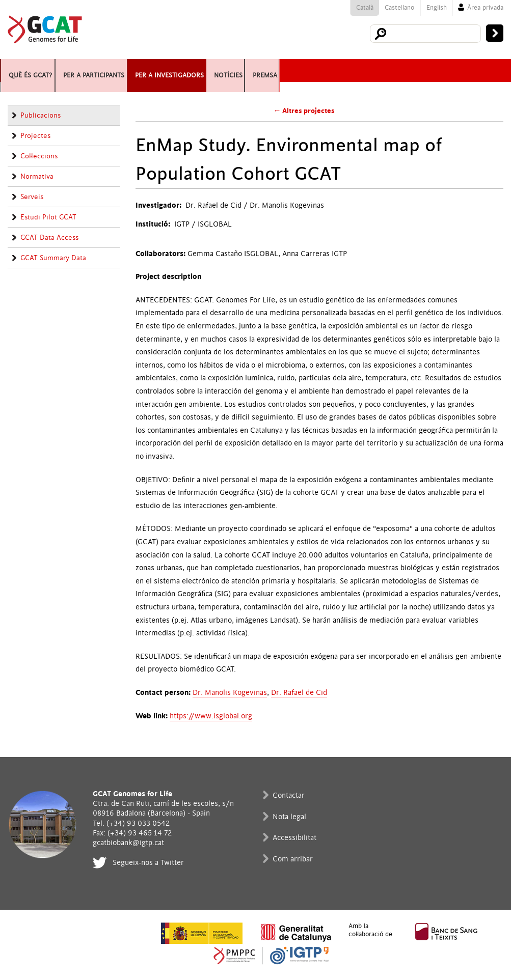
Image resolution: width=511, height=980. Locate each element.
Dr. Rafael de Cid (299, 693)
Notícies (319, 71)
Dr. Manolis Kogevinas (230, 693)
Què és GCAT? (37, 71)
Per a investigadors (234, 71)
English (437, 8)
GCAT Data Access (49, 238)
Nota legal (289, 817)
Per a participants (128, 71)
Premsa (370, 71)
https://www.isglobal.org (211, 716)
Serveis (32, 197)
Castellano (399, 8)
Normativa (37, 177)
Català (365, 8)
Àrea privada (485, 8)
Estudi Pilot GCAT (48, 217)
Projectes (35, 136)
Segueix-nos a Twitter (148, 863)
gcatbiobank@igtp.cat (128, 843)
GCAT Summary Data (53, 258)
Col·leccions (39, 156)
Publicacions (41, 116)
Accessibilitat (294, 838)
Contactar (289, 795)
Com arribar (293, 859)
